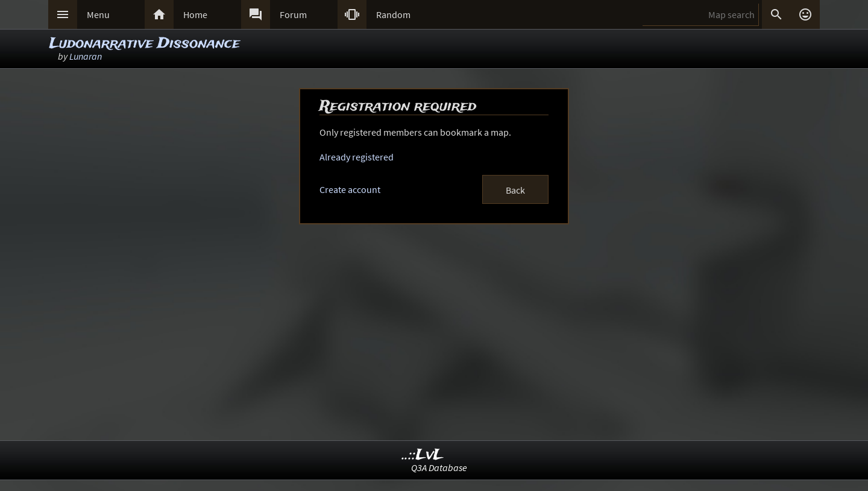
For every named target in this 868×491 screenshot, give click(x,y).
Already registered (357, 157)
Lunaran (86, 56)
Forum (293, 14)
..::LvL (423, 455)
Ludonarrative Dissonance (145, 44)
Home (195, 14)
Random (393, 14)
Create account (350, 189)
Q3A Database (439, 467)
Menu (98, 14)
